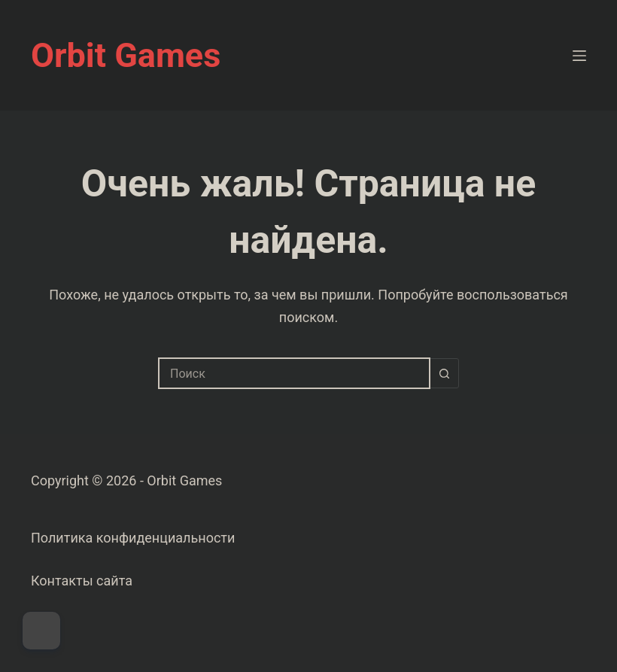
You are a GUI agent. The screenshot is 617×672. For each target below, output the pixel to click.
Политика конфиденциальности (133, 538)
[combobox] (294, 373)
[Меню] (579, 56)
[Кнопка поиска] (444, 373)
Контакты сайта (82, 581)
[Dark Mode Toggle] (41, 631)
